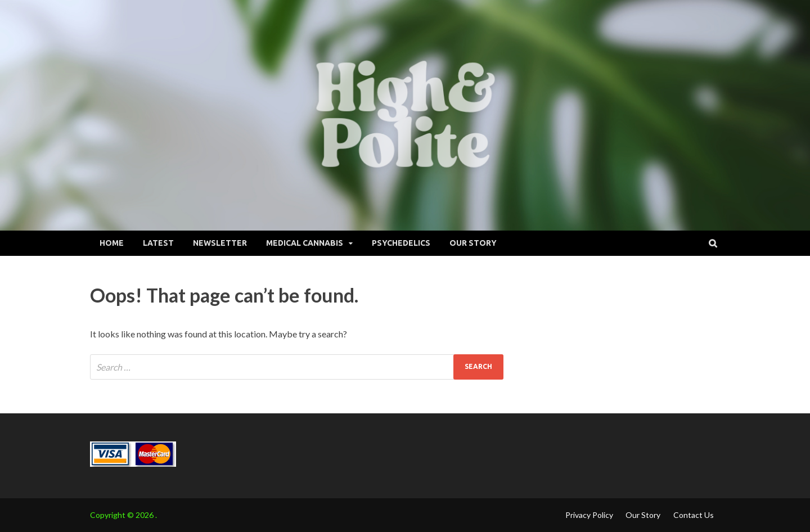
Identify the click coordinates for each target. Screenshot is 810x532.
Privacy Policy (589, 515)
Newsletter (220, 243)
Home (112, 243)
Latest (158, 243)
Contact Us (694, 515)
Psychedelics (401, 243)
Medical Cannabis (305, 243)
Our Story (473, 243)
